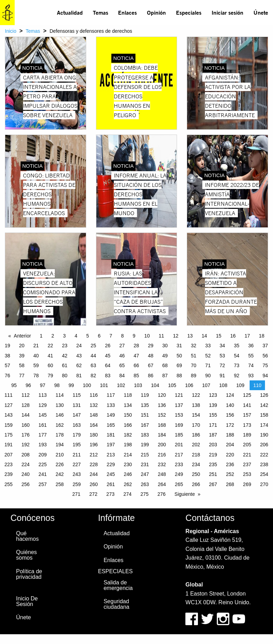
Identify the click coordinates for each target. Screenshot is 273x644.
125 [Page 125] (247, 395)
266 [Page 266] (196, 484)
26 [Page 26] (108, 346)
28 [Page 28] (136, 346)
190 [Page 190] (264, 435)
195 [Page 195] (77, 445)
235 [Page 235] (213, 464)
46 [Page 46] (122, 356)
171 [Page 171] (213, 425)
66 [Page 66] (136, 365)
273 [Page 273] (110, 494)
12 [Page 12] (176, 336)
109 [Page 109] (240, 385)
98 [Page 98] (57, 385)
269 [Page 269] (247, 484)
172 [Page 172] (230, 425)
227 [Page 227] (77, 464)
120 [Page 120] (162, 395)
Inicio (11, 31)
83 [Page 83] (108, 376)
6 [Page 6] (99, 336)
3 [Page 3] (65, 336)
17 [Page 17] (248, 336)
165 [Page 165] (111, 425)
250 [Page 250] (196, 474)
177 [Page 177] (42, 435)
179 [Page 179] (77, 435)
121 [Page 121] (179, 395)
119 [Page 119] (145, 395)
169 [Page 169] (179, 425)
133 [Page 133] (111, 405)
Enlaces (127, 12)
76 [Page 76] (7, 376)
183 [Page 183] (145, 435)
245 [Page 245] (111, 474)
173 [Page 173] (247, 425)
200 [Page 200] (162, 445)
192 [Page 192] (26, 445)
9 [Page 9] (134, 336)
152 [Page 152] (162, 415)
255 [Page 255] (9, 484)
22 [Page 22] (51, 346)
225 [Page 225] (42, 464)
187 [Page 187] (213, 435)
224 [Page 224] (26, 464)
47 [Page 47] (136, 356)
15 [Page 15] (219, 336)
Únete (261, 12)
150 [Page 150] (128, 415)
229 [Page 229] (111, 464)
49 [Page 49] (165, 356)
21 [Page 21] (36, 346)
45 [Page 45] (108, 356)
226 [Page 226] (60, 464)
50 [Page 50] (179, 356)
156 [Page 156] (230, 415)
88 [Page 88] (179, 376)
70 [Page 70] (194, 365)
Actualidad (70, 12)
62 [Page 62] (79, 365)
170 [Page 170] (196, 425)
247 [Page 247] (145, 474)
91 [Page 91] (222, 376)
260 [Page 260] (94, 484)
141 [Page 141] (247, 405)
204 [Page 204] (230, 445)
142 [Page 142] (264, 405)
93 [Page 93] (251, 376)
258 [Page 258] (60, 484)
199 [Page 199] (145, 445)
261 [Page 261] (111, 484)
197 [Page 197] (111, 445)
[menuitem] (70, 13)
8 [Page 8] (123, 336)
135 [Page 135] (145, 405)
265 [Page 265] (179, 484)
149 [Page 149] (111, 415)
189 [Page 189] (247, 435)
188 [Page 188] (230, 435)
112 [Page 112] (26, 395)
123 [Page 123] (213, 395)
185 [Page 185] (179, 435)
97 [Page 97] (43, 385)
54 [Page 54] (237, 356)
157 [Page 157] (247, 415)
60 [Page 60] (51, 365)
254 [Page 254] (264, 474)
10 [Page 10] (147, 336)
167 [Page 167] (145, 425)
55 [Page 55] (251, 356)
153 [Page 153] (179, 415)
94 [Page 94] (265, 376)
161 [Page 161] (42, 425)
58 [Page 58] (22, 365)
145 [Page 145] (42, 415)
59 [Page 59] (36, 365)
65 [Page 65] (122, 365)
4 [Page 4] (76, 336)
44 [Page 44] (94, 356)
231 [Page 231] (145, 464)
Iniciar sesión (227, 12)
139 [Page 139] (213, 405)
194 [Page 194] (60, 445)
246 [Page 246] (128, 474)
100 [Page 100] (87, 385)
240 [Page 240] (26, 474)
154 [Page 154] (196, 415)
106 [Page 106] (189, 385)
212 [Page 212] (94, 455)
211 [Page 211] (77, 455)
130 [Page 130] (60, 405)
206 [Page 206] (264, 445)
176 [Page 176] (26, 435)
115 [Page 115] (77, 395)
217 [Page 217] (179, 455)
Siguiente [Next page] (185, 494)
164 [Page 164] (94, 425)
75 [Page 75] (265, 365)
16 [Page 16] (233, 336)
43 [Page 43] (79, 356)
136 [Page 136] (162, 405)
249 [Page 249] (179, 474)
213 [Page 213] (111, 455)
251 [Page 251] (213, 474)
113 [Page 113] (42, 395)
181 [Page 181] (111, 435)
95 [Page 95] (14, 385)
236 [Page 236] (230, 464)
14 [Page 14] (204, 336)
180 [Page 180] (94, 435)
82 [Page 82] (94, 376)
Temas (101, 12)
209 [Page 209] (42, 455)
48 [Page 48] (151, 356)
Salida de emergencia (118, 585)
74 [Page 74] (251, 365)
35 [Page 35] (237, 346)
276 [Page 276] (161, 494)
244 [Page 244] (94, 474)
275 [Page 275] (144, 494)
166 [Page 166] (128, 425)
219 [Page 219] (213, 455)
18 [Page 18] (262, 336)
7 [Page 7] (111, 336)
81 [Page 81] (79, 376)
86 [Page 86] (151, 376)
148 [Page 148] (94, 415)
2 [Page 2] (53, 336)
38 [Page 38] (7, 356)
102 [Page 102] (121, 385)
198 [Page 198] (128, 445)
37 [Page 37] (265, 346)
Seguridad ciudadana (117, 604)
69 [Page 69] (179, 365)
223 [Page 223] (9, 464)
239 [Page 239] (9, 474)
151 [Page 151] (145, 415)
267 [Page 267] (213, 484)
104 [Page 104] (155, 385)
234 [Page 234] (196, 464)
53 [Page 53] (222, 356)
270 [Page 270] (264, 484)
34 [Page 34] (222, 346)
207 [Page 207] (9, 455)
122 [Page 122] (196, 395)
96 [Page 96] (28, 385)
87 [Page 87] (165, 376)
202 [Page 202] (196, 445)
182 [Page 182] (128, 435)
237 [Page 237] (247, 464)
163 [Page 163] (77, 425)
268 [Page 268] (230, 484)
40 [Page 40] (36, 356)
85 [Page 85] (136, 376)
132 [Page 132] (94, 405)
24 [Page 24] (79, 346)
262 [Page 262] (128, 484)
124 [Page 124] (230, 395)
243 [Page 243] (77, 474)
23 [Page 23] (65, 346)
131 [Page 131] (77, 405)
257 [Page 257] (42, 484)
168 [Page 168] (162, 425)
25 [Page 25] (94, 346)
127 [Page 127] (9, 405)
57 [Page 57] (7, 365)
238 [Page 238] (264, 464)
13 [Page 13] (190, 336)
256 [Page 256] (26, 484)
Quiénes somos (27, 555)
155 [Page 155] (213, 415)
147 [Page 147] (77, 415)
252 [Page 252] (230, 474)
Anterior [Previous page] (23, 336)
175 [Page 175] (9, 435)
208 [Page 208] (26, 455)
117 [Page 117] (111, 395)
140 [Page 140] (230, 405)
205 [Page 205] (247, 445)
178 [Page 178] (60, 435)
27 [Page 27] (122, 346)
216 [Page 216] (162, 455)
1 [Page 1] (41, 336)
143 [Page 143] (9, 415)
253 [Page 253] (247, 474)
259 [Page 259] (77, 484)
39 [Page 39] (22, 356)
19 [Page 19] (7, 346)
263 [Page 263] (145, 484)
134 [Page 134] (128, 405)
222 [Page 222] (264, 455)
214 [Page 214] (128, 455)
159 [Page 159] (9, 425)
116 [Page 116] (94, 395)
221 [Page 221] (247, 455)
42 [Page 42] (65, 356)
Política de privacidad (29, 574)
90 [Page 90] (208, 376)
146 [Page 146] (60, 415)
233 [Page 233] (179, 464)
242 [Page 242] (60, 474)
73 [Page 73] (237, 365)
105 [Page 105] (172, 385)
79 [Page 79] (51, 376)
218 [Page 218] (196, 455)
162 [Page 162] (60, 425)
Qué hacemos (27, 536)
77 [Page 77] (22, 376)
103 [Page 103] (138, 385)
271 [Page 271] (76, 494)
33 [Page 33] (208, 346)
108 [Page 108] (223, 385)
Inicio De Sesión (27, 601)
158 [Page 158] (264, 415)
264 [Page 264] (162, 484)
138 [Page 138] (196, 405)
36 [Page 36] (251, 346)
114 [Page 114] (60, 395)
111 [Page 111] (9, 395)
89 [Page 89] (194, 376)
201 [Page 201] (179, 445)
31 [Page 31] (179, 346)
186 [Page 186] (196, 435)
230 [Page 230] (128, 464)
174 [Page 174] (264, 425)
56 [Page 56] (265, 356)
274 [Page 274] (127, 494)
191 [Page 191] (9, 445)
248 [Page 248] (162, 474)
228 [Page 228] (94, 464)
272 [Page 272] (93, 494)
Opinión (156, 12)
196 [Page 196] (94, 445)
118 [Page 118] (128, 395)
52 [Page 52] (208, 356)
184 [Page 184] (162, 435)
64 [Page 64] (108, 365)
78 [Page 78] (36, 376)
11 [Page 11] (161, 336)
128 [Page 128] (26, 405)
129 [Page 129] (42, 405)
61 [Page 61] (65, 365)
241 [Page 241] (42, 474)
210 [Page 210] (60, 455)
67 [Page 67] (151, 365)
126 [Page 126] (264, 395)
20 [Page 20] (22, 346)
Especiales (189, 12)
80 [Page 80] (65, 376)
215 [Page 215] (145, 455)
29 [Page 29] (151, 346)
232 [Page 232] (162, 464)
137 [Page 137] (179, 405)
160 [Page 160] (26, 425)
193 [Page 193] (42, 445)
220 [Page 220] (230, 455)
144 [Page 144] (26, 415)
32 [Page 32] (194, 346)
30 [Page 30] (165, 346)
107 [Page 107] (206, 385)
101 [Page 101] (104, 385)
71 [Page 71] (208, 365)
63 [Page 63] (94, 365)
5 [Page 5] (88, 336)
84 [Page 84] (122, 376)
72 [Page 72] (222, 365)
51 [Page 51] (194, 356)
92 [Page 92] (237, 376)
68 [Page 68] (165, 365)
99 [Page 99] (71, 385)
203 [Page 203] (213, 445)
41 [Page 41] (51, 356)
